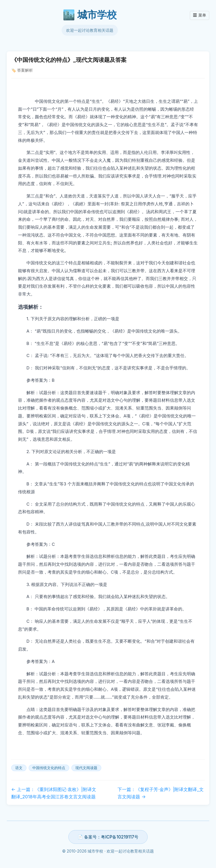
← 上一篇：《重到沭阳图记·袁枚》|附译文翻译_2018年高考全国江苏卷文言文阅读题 (54, 793)
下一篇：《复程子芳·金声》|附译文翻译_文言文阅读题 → (160, 793)
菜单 (200, 15)
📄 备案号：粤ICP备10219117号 (108, 837)
